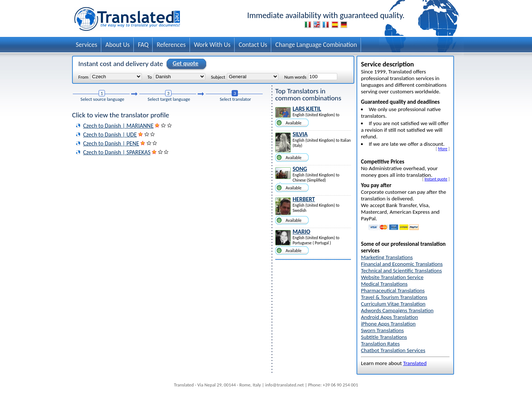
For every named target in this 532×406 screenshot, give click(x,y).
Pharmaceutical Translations (393, 290)
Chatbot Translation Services (393, 350)
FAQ (143, 45)
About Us (117, 45)
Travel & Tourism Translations (394, 297)
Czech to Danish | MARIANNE (118, 126)
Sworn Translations (382, 330)
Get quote (184, 64)
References (171, 45)
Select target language (169, 99)
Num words (295, 77)
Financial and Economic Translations (402, 264)
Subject (218, 77)
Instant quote (436, 179)
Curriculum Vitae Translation (393, 304)
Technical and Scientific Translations (401, 271)
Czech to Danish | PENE (111, 143)
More (443, 149)
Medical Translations (384, 284)
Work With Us (212, 45)
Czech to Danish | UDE (110, 135)
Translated (415, 363)
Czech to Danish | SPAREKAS (117, 152)
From (83, 77)
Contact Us (253, 45)
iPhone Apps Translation (388, 324)
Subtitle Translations (384, 337)
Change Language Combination (316, 45)
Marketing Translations (387, 257)
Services (86, 45)
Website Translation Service (392, 277)
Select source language (103, 99)
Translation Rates (380, 344)
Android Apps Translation (389, 317)
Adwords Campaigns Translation (397, 310)
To (150, 77)
